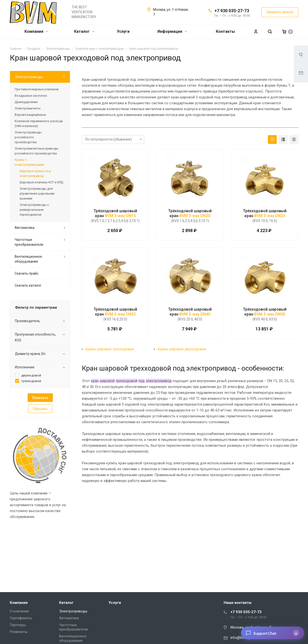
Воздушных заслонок (31, 96)
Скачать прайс (27, 273)
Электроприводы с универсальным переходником (34, 210)
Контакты (225, 31)
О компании (19, 611)
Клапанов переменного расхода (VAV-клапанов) (39, 123)
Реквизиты (19, 632)
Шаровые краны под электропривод (35, 173)
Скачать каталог (28, 285)
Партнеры (18, 625)
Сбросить (40, 409)
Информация (172, 31)
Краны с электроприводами (29, 162)
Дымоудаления (26, 102)
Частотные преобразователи (29, 242)
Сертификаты (21, 618)
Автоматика (25, 228)
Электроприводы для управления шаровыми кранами (37, 193)
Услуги (123, 31)
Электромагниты (28, 108)
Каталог (84, 31)
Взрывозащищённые (30, 115)
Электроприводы (29, 77)
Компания (36, 31)
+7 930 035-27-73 (232, 11)
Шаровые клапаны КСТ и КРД (41, 182)
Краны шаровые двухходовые (182, 349)
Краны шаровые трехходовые (110, 349)
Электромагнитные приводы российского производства (37, 151)
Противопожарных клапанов (37, 89)
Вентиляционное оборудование (28, 259)
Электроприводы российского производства (28, 137)
